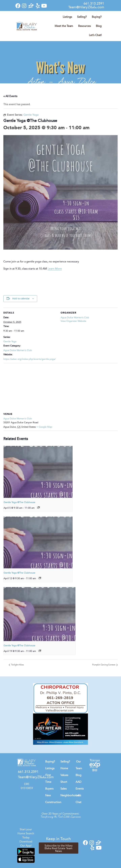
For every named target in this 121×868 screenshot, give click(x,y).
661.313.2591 (94, 3)
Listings (67, 17)
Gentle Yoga (10, 342)
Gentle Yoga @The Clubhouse (19, 502)
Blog (99, 26)
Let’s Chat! (95, 35)
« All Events (10, 96)
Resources (84, 26)
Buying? (97, 17)
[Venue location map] (60, 387)
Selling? (82, 17)
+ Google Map (44, 427)
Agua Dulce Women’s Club (18, 350)
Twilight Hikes (17, 665)
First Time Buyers (49, 782)
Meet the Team (64, 26)
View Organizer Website (73, 321)
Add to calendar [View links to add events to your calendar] (21, 299)
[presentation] (38, 472)
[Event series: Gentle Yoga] (38, 507)
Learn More (55, 269)
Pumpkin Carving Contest (104, 665)
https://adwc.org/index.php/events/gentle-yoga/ (30, 359)
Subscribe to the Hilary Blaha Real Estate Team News (59, 848)
